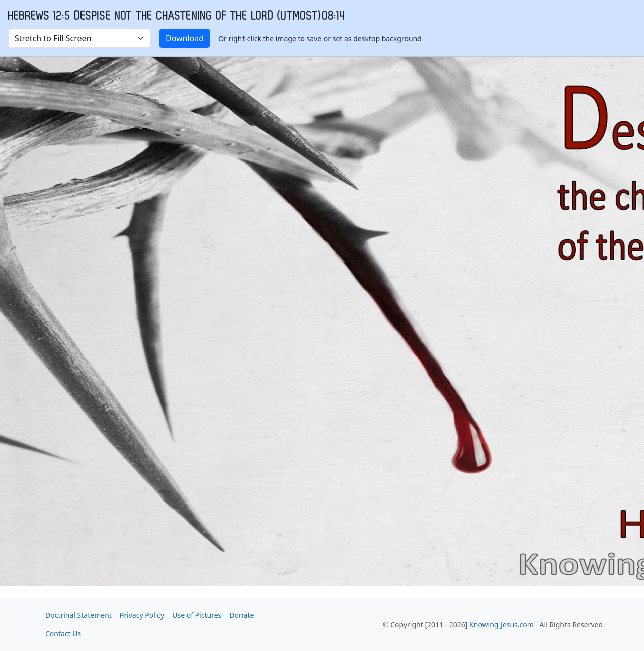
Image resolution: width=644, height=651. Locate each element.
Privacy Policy (142, 615)
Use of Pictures (197, 615)
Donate (242, 615)
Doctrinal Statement (78, 615)
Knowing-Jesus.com (502, 625)
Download (185, 38)
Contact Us (63, 634)
